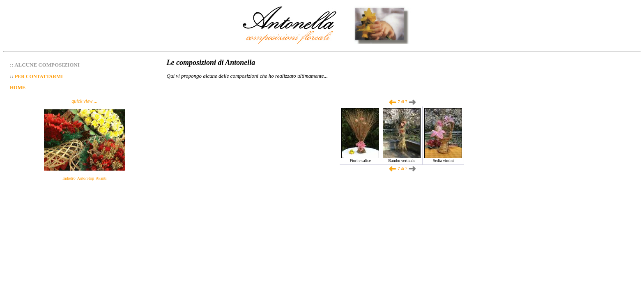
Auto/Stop (86, 178)
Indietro (69, 178)
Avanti (101, 178)
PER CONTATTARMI (39, 76)
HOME (18, 88)
